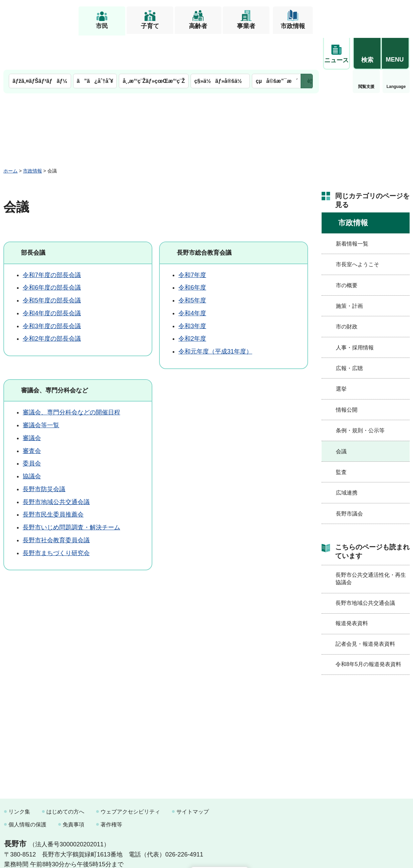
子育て (150, 26)
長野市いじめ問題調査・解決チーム (71, 493)
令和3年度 (192, 292)
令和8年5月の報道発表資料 (368, 630)
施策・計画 (349, 271)
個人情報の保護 (27, 790)
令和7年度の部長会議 (52, 241)
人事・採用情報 (355, 313)
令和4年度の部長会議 (52, 279)
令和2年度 (192, 304)
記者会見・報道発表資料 (365, 609)
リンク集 (19, 777)
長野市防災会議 (44, 455)
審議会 (32, 404)
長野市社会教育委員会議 (56, 506)
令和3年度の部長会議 (52, 292)
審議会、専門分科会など (55, 356)
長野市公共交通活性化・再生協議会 (371, 544)
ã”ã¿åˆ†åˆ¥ (95, 47)
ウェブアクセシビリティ (130, 777)
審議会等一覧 (41, 391)
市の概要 (347, 251)
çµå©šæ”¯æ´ (277, 47)
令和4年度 (192, 279)
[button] (367, 16)
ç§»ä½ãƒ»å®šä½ (220, 47)
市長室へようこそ (357, 230)
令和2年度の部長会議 (52, 304)
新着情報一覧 (352, 209)
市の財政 (347, 292)
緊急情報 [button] (396, 51)
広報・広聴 (349, 334)
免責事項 (73, 790)
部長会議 (33, 218)
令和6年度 (192, 253)
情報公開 (347, 375)
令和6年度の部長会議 (52, 253)
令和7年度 (192, 241)
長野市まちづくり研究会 (56, 519)
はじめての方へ (65, 777)
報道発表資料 (352, 589)
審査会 (32, 416)
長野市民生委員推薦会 (53, 480)
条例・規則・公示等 (360, 396)
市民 (102, 26)
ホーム (10, 136)
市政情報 (293, 26)
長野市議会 (349, 479)
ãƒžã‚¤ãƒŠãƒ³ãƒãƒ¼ (40, 47)
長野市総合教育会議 (204, 218)
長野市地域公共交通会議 (56, 467)
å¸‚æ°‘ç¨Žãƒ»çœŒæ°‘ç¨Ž (154, 47)
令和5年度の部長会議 (52, 266)
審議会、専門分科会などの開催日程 (71, 378)
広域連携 (347, 458)
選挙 (341, 354)
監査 (341, 438)
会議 (341, 417)
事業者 (246, 26)
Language (366, 52)
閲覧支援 (336, 52)
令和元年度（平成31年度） (215, 317)
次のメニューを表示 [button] (307, 47)
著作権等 (111, 790)
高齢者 (198, 26)
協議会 (32, 442)
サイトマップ (193, 777)
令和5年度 (192, 266)
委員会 (32, 429)
